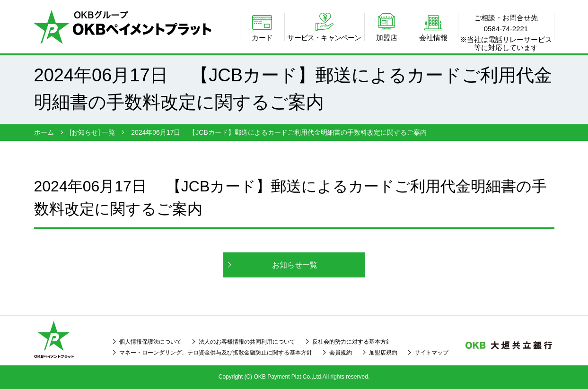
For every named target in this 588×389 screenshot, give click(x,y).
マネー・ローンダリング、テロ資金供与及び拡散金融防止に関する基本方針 (216, 353)
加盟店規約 (383, 353)
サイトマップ (431, 353)
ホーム (44, 132)
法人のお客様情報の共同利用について (247, 342)
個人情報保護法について (150, 342)
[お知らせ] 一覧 (93, 132)
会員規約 (341, 353)
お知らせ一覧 (295, 265)
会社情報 (433, 38)
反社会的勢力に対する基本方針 (352, 342)
